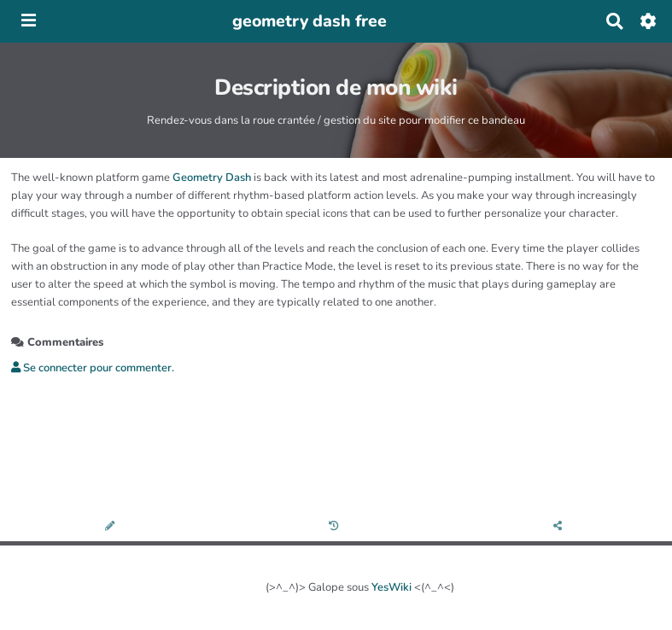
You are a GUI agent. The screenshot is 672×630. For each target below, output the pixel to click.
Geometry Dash (212, 178)
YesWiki (392, 587)
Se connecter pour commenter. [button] (93, 368)
